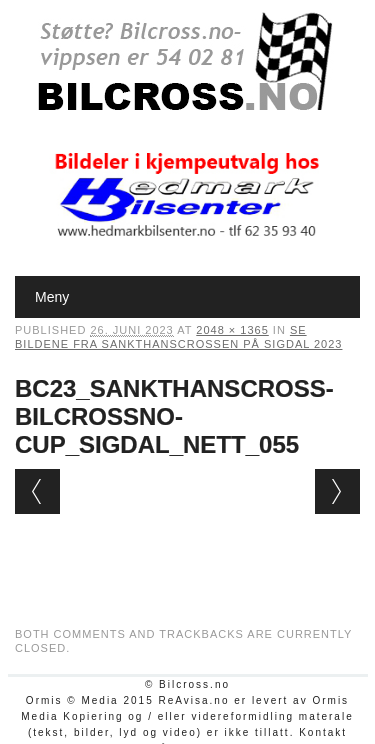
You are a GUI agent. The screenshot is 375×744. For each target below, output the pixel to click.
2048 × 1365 (232, 330)
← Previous (37, 491)
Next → (337, 491)
